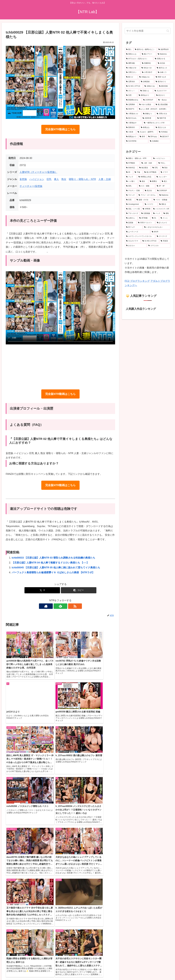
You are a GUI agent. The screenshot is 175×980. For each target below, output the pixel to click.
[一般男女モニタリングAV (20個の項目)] (157, 123)
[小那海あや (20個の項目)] (134, 123)
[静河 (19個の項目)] (143, 137)
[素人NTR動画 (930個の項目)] (151, 172)
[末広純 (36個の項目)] (164, 63)
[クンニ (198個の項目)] (165, 218)
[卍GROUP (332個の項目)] (163, 191)
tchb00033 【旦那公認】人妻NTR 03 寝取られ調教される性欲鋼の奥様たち (53, 558)
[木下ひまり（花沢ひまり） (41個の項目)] (139, 59)
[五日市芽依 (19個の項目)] (137, 141)
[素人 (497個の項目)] (165, 181)
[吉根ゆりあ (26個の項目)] (150, 86)
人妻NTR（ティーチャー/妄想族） (38, 172)
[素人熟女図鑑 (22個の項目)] (162, 105)
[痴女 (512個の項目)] (143, 181)
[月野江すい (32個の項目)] (133, 72)
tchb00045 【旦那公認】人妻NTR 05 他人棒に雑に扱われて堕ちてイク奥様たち (56, 568)
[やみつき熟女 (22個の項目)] (146, 105)
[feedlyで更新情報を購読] (60, 606)
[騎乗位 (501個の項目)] (154, 181)
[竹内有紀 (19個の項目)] (164, 132)
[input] (148, 31)
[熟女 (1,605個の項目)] (166, 168)
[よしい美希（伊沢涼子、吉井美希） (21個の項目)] (154, 109)
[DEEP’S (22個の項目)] (131, 109)
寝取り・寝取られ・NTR (82, 179)
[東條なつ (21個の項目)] (148, 114)
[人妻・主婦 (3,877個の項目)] (148, 163)
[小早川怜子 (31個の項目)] (148, 72)
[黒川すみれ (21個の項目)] (133, 118)
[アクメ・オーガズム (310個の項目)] (147, 195)
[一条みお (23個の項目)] (164, 100)
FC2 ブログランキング (137, 281)
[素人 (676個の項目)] (129, 50)
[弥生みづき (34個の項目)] (148, 68)
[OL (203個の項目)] (155, 218)
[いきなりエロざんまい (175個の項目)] (157, 227)
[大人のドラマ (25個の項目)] (162, 91)
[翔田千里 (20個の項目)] (163, 118)
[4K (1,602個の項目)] (129, 172)
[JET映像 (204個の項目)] (144, 218)
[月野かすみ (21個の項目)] (163, 114)
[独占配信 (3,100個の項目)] (144, 168)
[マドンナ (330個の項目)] (131, 195)
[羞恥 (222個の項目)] (166, 213)
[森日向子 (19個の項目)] (165, 137)
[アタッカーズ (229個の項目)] (132, 213)
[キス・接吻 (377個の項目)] (146, 186)
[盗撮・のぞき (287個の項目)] (144, 200)
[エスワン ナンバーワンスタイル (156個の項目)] (140, 236)
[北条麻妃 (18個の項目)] (160, 141)
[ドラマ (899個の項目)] (165, 172)
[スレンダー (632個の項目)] (163, 177)
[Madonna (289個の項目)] (164, 195)
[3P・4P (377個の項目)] (163, 186)
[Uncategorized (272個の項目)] (134, 204)
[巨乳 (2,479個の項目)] (156, 168)
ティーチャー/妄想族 (31, 186)
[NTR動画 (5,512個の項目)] (132, 163)
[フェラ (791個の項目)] (131, 177)
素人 (56, 179)
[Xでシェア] (42, 590)
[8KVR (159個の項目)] (161, 232)
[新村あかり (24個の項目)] (146, 95)
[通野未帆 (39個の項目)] (133, 63)
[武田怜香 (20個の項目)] (148, 118)
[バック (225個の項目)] (157, 213)
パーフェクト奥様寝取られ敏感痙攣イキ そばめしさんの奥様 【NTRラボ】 (53, 572)
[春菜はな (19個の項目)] (147, 128)
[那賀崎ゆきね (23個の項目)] (133, 100)
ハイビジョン (37, 179)
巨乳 (49, 179)
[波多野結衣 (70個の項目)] (164, 50)
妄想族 (23, 179)
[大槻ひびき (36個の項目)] (132, 68)
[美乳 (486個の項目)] (131, 186)
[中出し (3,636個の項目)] (164, 163)
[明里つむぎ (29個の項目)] (162, 77)
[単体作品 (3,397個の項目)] (131, 168)
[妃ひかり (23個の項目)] (163, 95)
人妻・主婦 (105, 179)
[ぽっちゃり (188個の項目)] (163, 223)
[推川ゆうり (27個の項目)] (162, 82)
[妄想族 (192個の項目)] (131, 223)
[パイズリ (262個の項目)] (151, 204)
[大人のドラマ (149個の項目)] (133, 241)
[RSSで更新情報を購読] (67, 606)
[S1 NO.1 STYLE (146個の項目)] (150, 241)
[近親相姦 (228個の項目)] (146, 213)
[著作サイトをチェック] (54, 606)
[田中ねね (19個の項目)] (153, 137)
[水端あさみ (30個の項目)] (146, 77)
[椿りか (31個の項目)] (131, 77)
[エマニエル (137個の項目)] (159, 246)
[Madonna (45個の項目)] (163, 54)
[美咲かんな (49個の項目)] (133, 54)
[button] (79, 590)
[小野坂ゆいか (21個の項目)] (133, 114)
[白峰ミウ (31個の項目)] (164, 72)
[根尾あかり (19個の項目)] (131, 137)
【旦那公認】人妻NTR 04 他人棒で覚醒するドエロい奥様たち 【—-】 (50, 563)
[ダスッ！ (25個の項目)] (132, 91)
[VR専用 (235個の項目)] (147, 209)
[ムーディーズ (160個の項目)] (138, 232)
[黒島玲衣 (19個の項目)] (132, 128)
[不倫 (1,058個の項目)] (138, 172)
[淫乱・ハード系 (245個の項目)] (133, 209)
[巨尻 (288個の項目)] (130, 200)
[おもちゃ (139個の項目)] (136, 246)
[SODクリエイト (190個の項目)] (146, 223)
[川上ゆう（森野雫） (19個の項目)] (147, 132)
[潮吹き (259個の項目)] (164, 204)
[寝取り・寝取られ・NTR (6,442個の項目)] (138, 158)
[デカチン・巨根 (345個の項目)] (134, 191)
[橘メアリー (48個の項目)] (148, 54)
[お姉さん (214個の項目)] (131, 218)
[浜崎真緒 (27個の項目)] (147, 82)
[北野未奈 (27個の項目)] (132, 82)
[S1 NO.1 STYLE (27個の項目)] (134, 86)
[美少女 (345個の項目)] (150, 191)
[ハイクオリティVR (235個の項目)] (161, 209)
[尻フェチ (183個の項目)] (134, 227)
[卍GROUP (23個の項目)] (149, 100)
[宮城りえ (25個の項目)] (146, 91)
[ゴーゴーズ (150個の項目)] (163, 236)
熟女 (64, 179)
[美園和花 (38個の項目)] (148, 63)
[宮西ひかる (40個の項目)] (162, 59)
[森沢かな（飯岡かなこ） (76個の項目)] (145, 50)
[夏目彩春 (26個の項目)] (164, 86)
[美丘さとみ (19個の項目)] (162, 128)
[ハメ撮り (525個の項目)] (131, 181)
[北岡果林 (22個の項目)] (131, 105)
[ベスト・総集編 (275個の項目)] (161, 200)
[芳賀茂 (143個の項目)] (165, 241)
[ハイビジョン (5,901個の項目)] (161, 158)
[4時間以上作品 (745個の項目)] (146, 177)
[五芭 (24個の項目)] (131, 95)
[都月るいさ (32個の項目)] (163, 68)
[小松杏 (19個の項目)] (130, 132)
